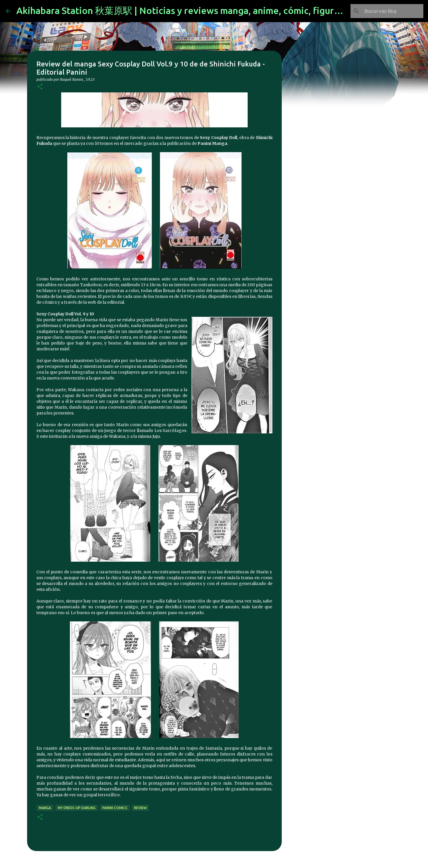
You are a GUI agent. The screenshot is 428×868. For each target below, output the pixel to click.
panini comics (115, 808)
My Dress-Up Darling (77, 808)
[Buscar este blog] (393, 11)
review (140, 808)
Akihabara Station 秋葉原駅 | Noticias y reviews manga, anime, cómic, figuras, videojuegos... (213, 10)
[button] (40, 87)
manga (45, 808)
